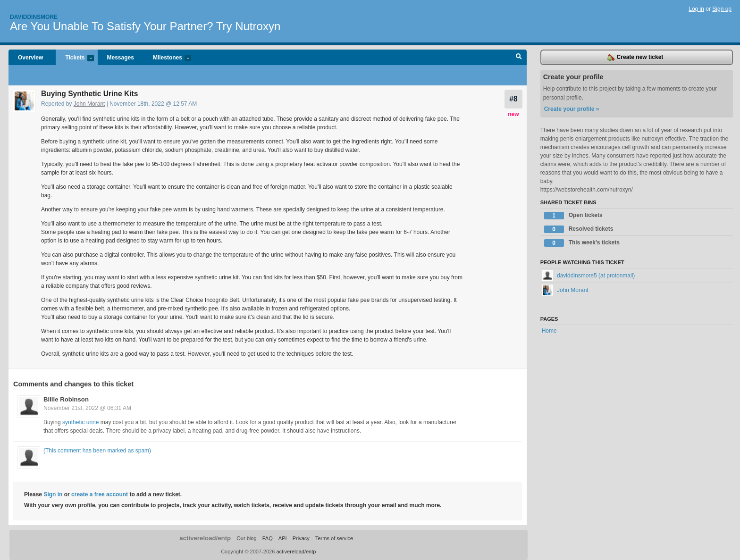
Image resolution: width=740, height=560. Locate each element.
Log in (696, 9)
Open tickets (573, 216)
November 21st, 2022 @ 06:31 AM (87, 408)
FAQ (268, 538)
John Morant (89, 104)
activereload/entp (205, 538)
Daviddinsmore (34, 17)
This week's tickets (582, 243)
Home (549, 331)
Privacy (301, 538)
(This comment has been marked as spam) (97, 451)
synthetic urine (80, 422)
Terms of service (334, 538)
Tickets (75, 58)
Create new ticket (635, 58)
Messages (121, 58)
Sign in (53, 494)
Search (519, 58)
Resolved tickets (579, 229)
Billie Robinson (66, 399)
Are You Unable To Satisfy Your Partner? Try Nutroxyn (145, 26)
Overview (30, 58)
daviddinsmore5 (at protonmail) (589, 276)
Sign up (722, 9)
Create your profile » (572, 109)
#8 (513, 99)
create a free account (100, 494)
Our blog (246, 538)
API (283, 538)
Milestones (167, 58)
